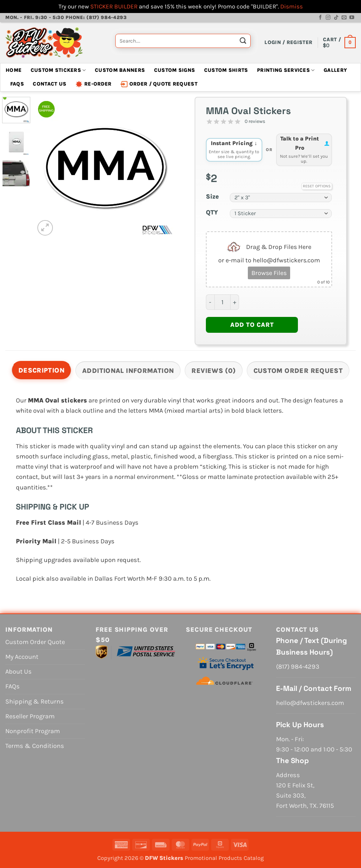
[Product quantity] (222, 302)
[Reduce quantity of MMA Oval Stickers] (210, 302)
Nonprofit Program (33, 731)
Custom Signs (175, 70)
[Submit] (243, 43)
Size (212, 197)
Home (14, 70)
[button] (288, 42)
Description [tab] (41, 370)
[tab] (304, 150)
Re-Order (93, 84)
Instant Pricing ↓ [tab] (234, 149)
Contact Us (50, 84)
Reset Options (317, 186)
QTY (212, 213)
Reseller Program (30, 716)
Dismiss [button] (292, 6)
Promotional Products (213, 858)
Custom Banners (120, 70)
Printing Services (286, 70)
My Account (22, 657)
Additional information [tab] (128, 371)
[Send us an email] (344, 18)
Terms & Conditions (35, 746)
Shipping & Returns (35, 701)
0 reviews (255, 121)
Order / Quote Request (159, 84)
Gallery (335, 70)
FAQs (17, 84)
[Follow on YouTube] (352, 18)
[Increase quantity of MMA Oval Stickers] (235, 302)
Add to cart (252, 325)
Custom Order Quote (35, 642)
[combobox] (183, 41)
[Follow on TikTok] (336, 18)
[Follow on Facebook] (320, 18)
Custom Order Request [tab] (298, 371)
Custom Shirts (226, 70)
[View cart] (339, 42)
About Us (19, 672)
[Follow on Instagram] (328, 18)
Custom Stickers (58, 70)
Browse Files (269, 273)
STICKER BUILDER (114, 6)
